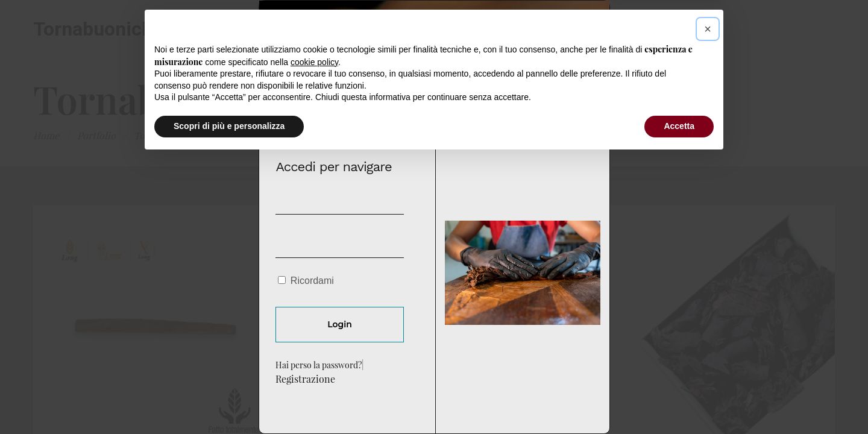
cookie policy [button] (314, 337)
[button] (708, 304)
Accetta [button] (679, 401)
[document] (434, 217)
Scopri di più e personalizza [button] (229, 401)
